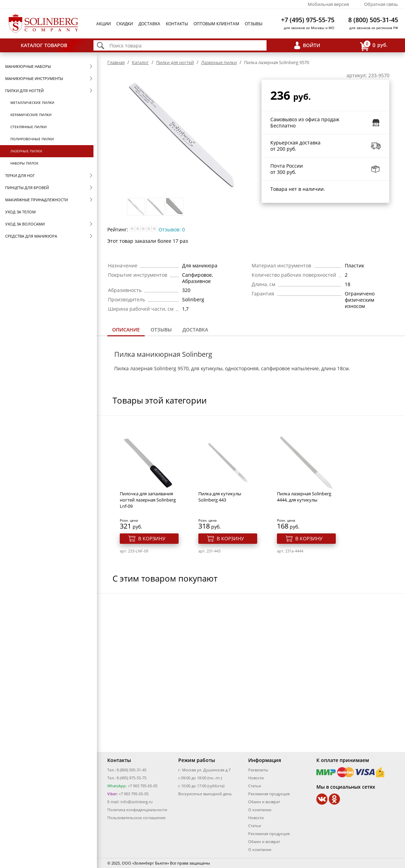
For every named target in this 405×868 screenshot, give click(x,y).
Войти (312, 45)
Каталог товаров (44, 45)
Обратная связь (381, 4)
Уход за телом (20, 212)
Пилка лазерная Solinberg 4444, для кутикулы (304, 497)
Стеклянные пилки (29, 127)
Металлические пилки (32, 103)
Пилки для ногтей (24, 91)
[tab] (126, 330)
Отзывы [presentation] (161, 330)
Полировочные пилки (32, 139)
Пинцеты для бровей (27, 188)
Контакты (177, 24)
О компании (260, 810)
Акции (103, 24)
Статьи (255, 786)
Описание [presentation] (126, 330)
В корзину (152, 538)
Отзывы (254, 24)
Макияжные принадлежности (37, 200)
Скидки (125, 24)
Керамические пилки (31, 115)
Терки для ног (20, 175)
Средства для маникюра (31, 236)
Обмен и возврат (264, 802)
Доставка (149, 24)
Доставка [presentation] (195, 330)
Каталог (140, 62)
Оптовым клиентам (216, 24)
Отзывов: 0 (172, 229)
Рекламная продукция (269, 794)
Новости (256, 778)
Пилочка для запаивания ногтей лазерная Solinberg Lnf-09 (148, 500)
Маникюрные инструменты (34, 78)
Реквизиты (258, 770)
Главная (116, 62)
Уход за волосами (25, 224)
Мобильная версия (328, 4)
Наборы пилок (24, 163)
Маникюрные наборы (28, 66)
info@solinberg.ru (137, 802)
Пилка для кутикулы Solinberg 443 (220, 497)
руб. (374, 46)
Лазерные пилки (26, 151)
